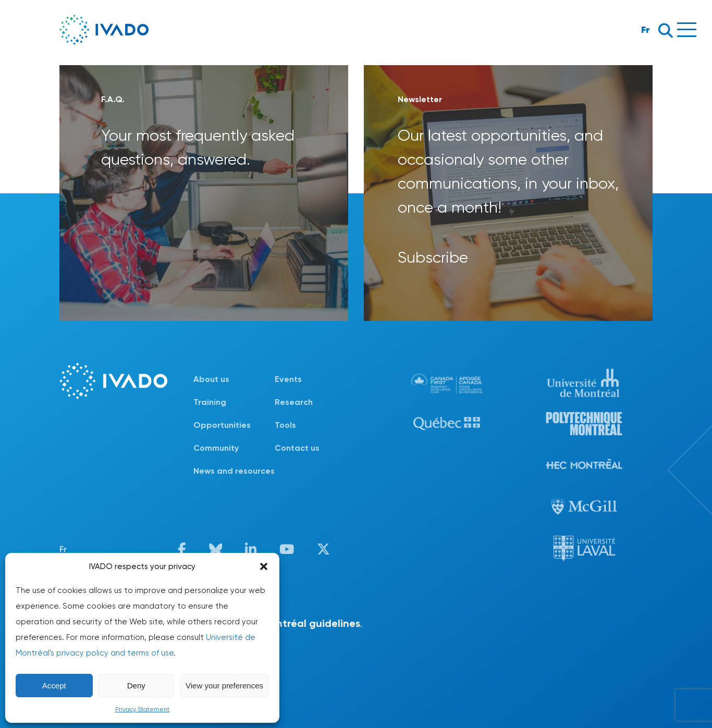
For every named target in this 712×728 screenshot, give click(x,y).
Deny (136, 686)
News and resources (234, 471)
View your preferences (224, 686)
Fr (646, 29)
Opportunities (222, 425)
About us (211, 379)
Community (216, 448)
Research (294, 402)
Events (288, 379)
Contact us (297, 448)
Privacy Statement (142, 709)
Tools (285, 425)
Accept (54, 686)
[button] (264, 566)
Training (210, 402)
